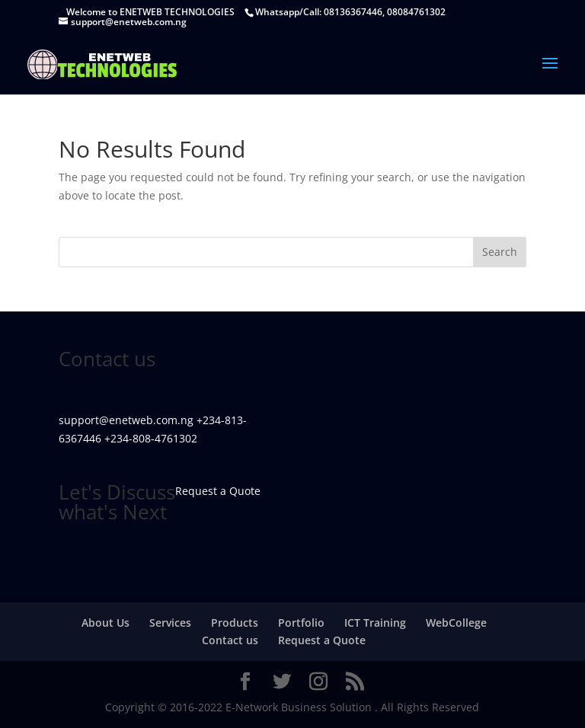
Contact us (230, 640)
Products (235, 623)
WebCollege (456, 623)
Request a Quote (322, 640)
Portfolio (301, 623)
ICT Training (375, 623)
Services (170, 623)
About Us (105, 623)
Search (500, 252)
